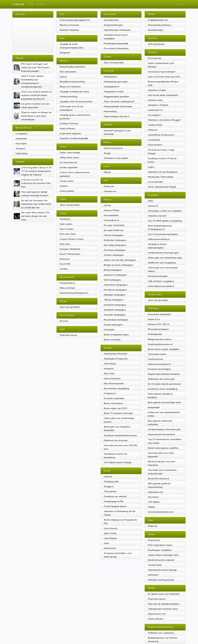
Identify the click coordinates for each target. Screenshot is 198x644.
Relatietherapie (155, 30)
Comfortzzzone (156, 359)
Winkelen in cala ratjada (116, 158)
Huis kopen (21, 143)
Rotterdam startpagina (115, 240)
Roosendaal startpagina (116, 320)
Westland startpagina (115, 310)
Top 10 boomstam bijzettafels (163, 234)
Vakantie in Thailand (158, 105)
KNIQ (150, 201)
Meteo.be (153, 526)
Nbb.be (107, 172)
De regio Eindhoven (114, 230)
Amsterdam (21, 139)
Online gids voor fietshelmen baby (165, 258)
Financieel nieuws (69, 335)
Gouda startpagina (113, 325)
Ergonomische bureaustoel (161, 434)
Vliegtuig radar (111, 481)
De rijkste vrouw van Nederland (164, 594)
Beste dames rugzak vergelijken (164, 349)
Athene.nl (153, 130)
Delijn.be (108, 476)
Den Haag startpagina (115, 245)
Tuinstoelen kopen (157, 354)
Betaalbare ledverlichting (72, 82)
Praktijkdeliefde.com (158, 20)
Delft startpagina (112, 280)
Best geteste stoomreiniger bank (164, 402)
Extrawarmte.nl (67, 283)
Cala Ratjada (110, 538)
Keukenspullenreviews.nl (160, 344)
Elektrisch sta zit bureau (116, 440)
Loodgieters (22, 134)
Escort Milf (65, 264)
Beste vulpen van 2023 (115, 408)
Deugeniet (65, 53)
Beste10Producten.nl (158, 479)
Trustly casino (67, 181)
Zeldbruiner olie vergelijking (162, 263)
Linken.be (18, 4)
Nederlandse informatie (115, 354)
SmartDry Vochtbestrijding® (74, 138)
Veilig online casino (69, 157)
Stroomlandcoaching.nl (159, 25)
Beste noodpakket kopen (116, 335)
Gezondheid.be (111, 20)
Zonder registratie (69, 167)
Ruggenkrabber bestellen (116, 96)
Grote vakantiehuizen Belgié (162, 187)
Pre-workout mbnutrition (116, 48)
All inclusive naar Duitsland (161, 72)
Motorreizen (110, 548)
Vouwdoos (153, 497)
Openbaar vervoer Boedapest (163, 172)
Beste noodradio (112, 340)
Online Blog (110, 364)
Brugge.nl (109, 486)
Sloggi (107, 153)
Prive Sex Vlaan (68, 234)
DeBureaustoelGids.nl (159, 239)
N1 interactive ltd (68, 162)
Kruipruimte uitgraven (70, 133)
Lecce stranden (155, 182)
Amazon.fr (153, 206)
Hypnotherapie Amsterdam (117, 30)
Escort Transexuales (70, 254)
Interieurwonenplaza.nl (159, 364)
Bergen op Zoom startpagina (118, 265)
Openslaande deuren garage (162, 570)
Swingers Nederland (70, 249)
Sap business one (157, 614)
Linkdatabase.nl (112, 87)
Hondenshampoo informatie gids (164, 429)
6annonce (65, 259)
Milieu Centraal (67, 288)
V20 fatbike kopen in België (118, 462)
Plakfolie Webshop (69, 30)
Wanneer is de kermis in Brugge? (164, 120)
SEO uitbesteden (68, 72)
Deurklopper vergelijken (160, 550)
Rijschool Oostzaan (69, 25)
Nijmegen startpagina (114, 295)
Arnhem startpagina (114, 255)
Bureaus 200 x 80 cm (159, 324)
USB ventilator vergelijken (161, 281)
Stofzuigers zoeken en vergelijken (165, 211)
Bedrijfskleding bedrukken (73, 67)
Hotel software (67, 128)
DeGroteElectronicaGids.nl (161, 286)
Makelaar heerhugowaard (161, 580)
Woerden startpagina (115, 315)
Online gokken (67, 191)
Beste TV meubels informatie (118, 413)
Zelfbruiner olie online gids (161, 379)
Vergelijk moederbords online (74, 92)
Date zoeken (66, 224)
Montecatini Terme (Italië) (161, 177)
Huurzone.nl (154, 540)
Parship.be (65, 219)
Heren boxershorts (113, 148)
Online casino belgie (70, 152)
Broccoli (64, 321)
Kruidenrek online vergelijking (163, 389)
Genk (106, 543)
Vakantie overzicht (157, 216)
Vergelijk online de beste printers (76, 101)
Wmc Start (109, 373)
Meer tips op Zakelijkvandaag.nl (164, 604)
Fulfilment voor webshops (161, 633)
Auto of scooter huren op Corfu (164, 77)
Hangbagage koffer (114, 501)
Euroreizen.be (155, 58)
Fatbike (151, 507)
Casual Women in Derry (72, 239)
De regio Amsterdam (114, 225)
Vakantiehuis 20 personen (161, 135)
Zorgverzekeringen (113, 25)
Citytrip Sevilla (155, 125)
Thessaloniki (110, 491)
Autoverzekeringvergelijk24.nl (75, 20)
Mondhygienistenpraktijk (116, 43)
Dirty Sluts (65, 244)
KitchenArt (153, 575)
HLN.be (107, 205)
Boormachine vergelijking (116, 388)
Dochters (41, 4)
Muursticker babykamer (159, 314)
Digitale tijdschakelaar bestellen (164, 374)
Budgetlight (154, 407)
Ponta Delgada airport (115, 506)
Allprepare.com (155, 492)
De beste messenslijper (159, 369)
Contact (180, 4)
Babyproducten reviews (160, 339)
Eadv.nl (63, 77)
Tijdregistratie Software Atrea (163, 609)
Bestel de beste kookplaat (161, 560)
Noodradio (109, 330)
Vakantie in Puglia (157, 90)
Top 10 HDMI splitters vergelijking (165, 221)
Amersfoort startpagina (116, 285)
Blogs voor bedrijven (70, 87)
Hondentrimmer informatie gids (163, 253)
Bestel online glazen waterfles (163, 448)
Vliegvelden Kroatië (114, 92)
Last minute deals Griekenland (163, 95)
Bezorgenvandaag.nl (158, 329)
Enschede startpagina (115, 250)
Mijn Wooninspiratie (114, 383)
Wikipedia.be (110, 77)
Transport (20, 148)
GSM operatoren (156, 44)
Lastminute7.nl (155, 110)
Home (31, 4)
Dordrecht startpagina (115, 305)
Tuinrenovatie (155, 565)
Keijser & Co (154, 319)
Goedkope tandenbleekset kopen (120, 435)
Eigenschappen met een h (117, 116)
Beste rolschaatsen (113, 403)
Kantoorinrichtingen (158, 276)
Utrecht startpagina (114, 235)
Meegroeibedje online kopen (118, 106)
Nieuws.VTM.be (112, 210)
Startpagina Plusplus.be (116, 359)
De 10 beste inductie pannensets (164, 384)
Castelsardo (154, 140)
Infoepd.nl (109, 369)
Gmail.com (109, 186)
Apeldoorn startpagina (115, 275)
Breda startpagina (113, 270)
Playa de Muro (155, 145)
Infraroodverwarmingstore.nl (74, 293)
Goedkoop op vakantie (115, 496)
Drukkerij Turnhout (69, 123)
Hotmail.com (110, 191)
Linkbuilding (22, 153)
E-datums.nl (110, 393)
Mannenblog (110, 111)
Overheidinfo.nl (111, 220)
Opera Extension (112, 378)
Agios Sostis (110, 533)
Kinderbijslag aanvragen (116, 82)
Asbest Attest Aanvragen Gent (163, 555)
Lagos (151, 167)
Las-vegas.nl (154, 115)
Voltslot (64, 186)
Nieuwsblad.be (111, 215)
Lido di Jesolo (111, 528)
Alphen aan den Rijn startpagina (120, 260)
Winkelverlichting (68, 96)
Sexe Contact (67, 229)
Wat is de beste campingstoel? (119, 101)
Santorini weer (155, 100)
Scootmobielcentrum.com (161, 512)
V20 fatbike (154, 502)
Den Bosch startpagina (115, 290)
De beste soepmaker (114, 398)
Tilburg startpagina (113, 300)
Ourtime (64, 269)
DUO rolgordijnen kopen (160, 545)
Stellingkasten (155, 334)
